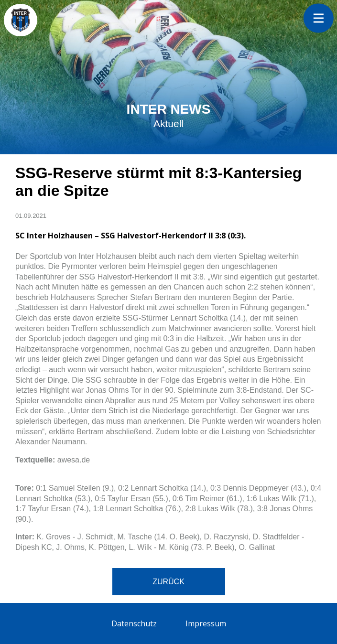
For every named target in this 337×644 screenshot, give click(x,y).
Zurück (168, 582)
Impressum (206, 623)
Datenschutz (134, 623)
